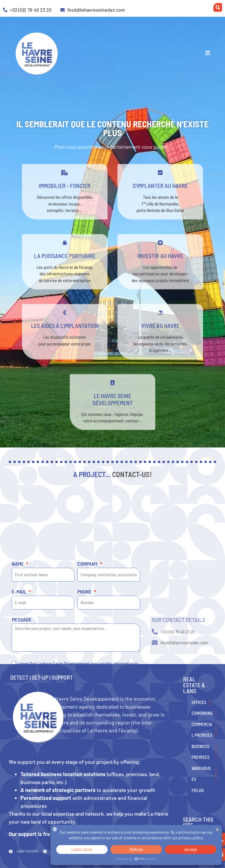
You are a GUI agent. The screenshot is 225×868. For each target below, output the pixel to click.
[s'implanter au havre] (160, 181)
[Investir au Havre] (160, 251)
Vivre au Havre (160, 334)
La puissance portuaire (65, 264)
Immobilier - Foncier (65, 194)
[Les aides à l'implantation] (65, 321)
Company (88, 636)
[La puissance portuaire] (65, 251)
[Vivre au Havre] (160, 321)
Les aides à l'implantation (65, 334)
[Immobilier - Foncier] (65, 181)
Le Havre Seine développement (113, 408)
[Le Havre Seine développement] (112, 391)
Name (18, 636)
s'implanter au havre (160, 194)
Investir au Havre (160, 264)
